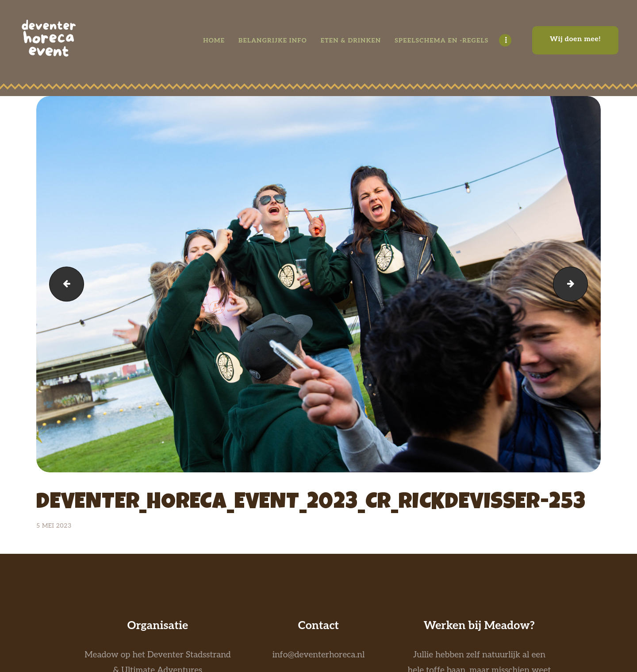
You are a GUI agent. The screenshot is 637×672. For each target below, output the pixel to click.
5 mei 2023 (54, 526)
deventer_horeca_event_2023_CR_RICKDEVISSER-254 (62, 284)
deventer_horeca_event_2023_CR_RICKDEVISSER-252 (583, 284)
